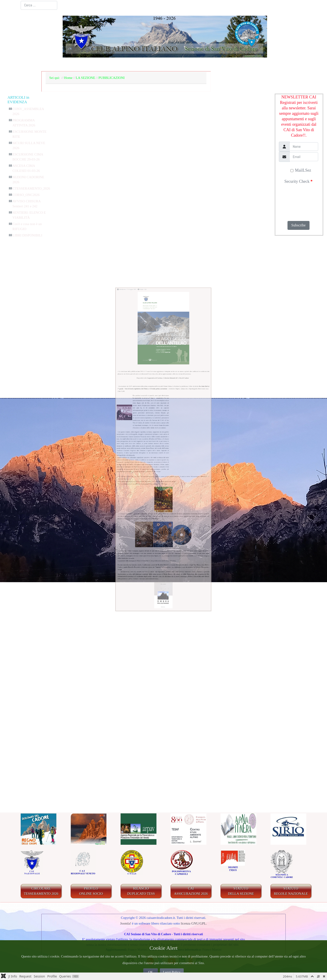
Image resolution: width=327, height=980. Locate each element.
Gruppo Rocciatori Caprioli (88, 591)
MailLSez (301, 170)
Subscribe (299, 225)
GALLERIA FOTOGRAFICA (244, 65)
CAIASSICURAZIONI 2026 (191, 891)
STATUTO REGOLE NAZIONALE (291, 891)
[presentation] (298, 201)
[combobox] (39, 5)
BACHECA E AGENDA (139, 65)
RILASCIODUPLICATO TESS (141, 891)
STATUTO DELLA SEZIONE (241, 891)
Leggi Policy (172, 972)
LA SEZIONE (92, 65)
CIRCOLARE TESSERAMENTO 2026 (41, 891)
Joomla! (126, 923)
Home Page (59, 65)
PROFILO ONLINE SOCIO (91, 891)
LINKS (289, 65)
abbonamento (142, 525)
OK (151, 972)
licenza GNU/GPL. (194, 923)
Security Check (298, 181)
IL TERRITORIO (188, 65)
